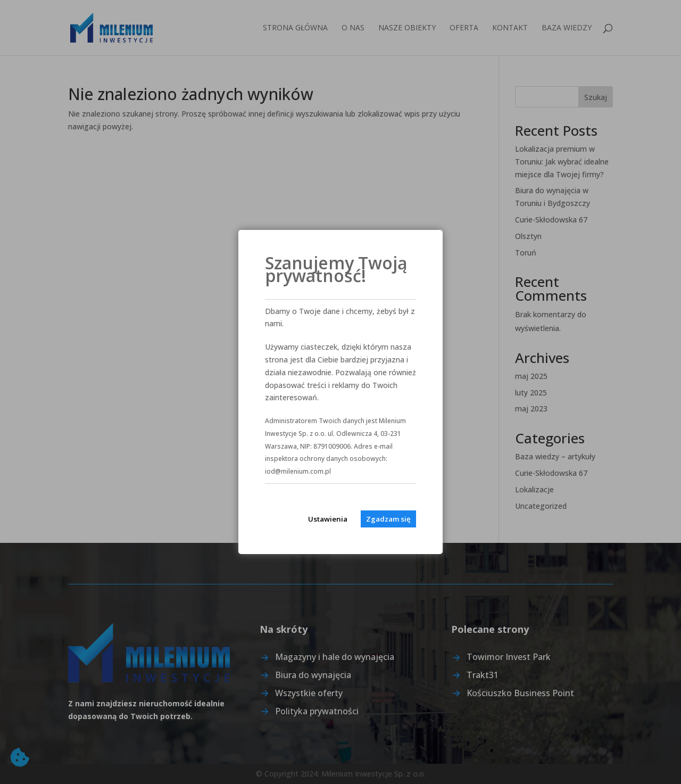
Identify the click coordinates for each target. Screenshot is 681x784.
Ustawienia (328, 519)
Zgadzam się (388, 519)
